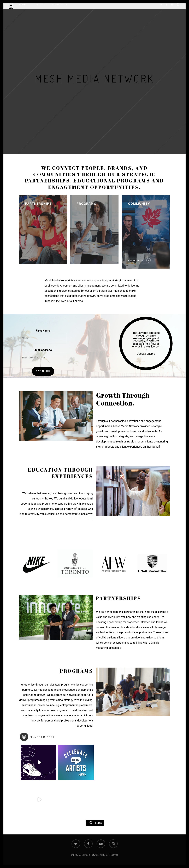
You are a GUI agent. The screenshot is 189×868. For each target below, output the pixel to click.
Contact (39, 8)
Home (22, 8)
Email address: (43, 350)
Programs (87, 204)
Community (60, 8)
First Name (43, 331)
